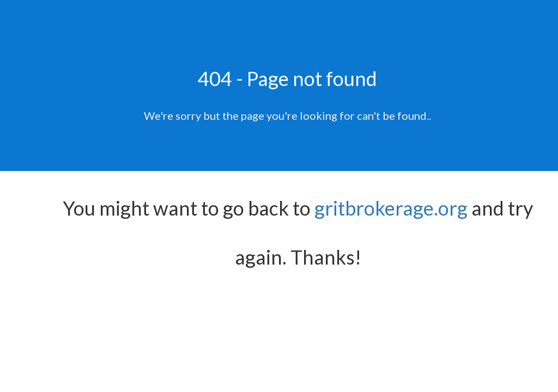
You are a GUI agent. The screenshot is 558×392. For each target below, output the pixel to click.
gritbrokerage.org (391, 208)
